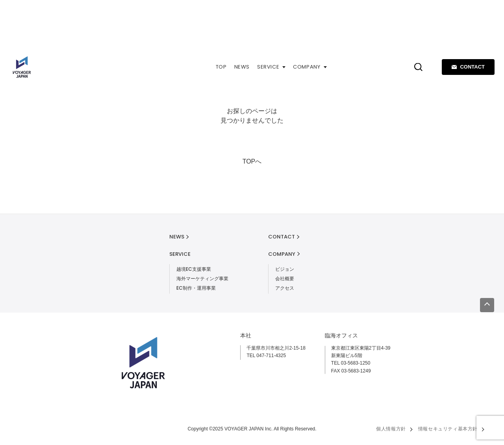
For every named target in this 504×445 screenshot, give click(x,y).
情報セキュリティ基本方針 (448, 429)
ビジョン (285, 269)
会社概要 (285, 278)
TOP (221, 67)
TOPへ (252, 161)
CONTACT (468, 67)
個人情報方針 (391, 429)
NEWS (242, 67)
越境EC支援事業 (194, 269)
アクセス (285, 288)
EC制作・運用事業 (196, 288)
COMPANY (310, 67)
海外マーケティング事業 (202, 278)
